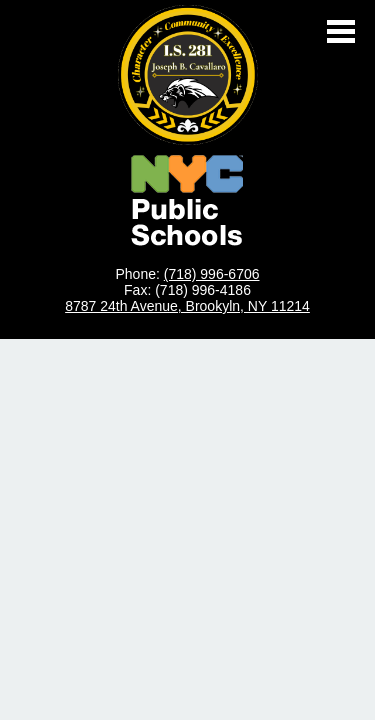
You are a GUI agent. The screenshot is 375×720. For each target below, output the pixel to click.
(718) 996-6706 (212, 274)
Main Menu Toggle (341, 31)
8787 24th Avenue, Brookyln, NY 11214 (187, 306)
